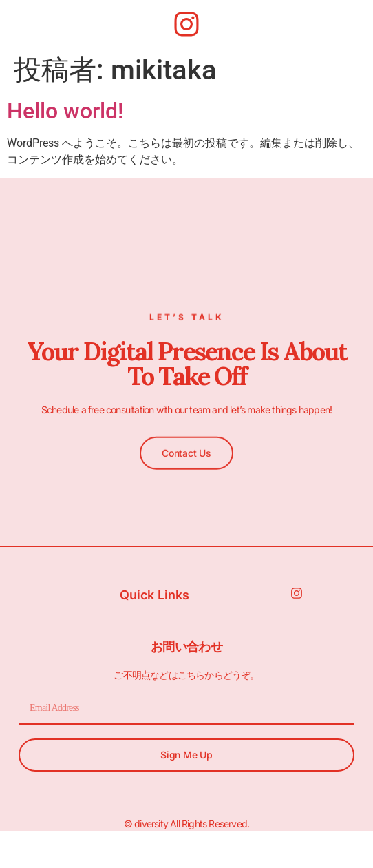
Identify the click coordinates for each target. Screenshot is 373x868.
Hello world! (65, 111)
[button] (186, 451)
